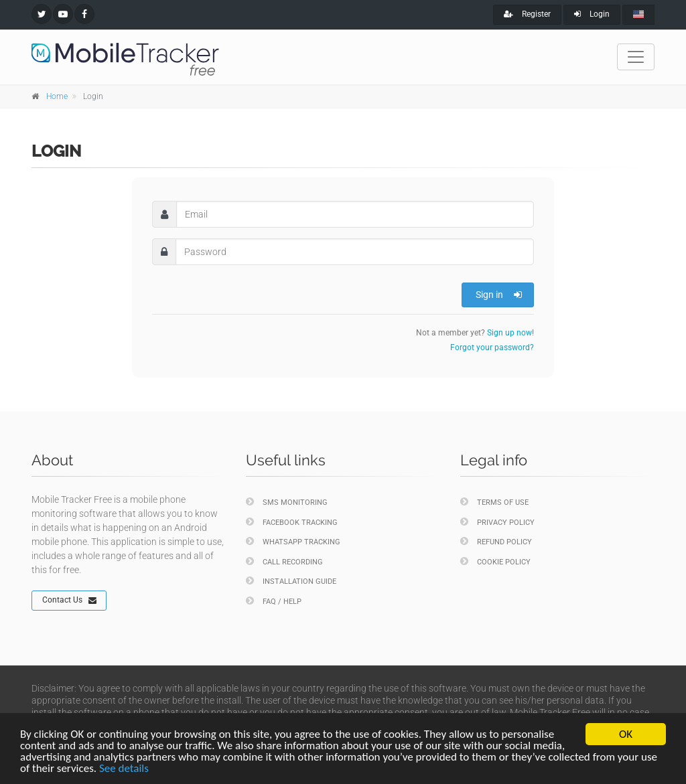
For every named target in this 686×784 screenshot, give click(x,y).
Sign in (499, 295)
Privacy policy (497, 522)
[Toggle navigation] (636, 57)
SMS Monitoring (287, 502)
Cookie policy (495, 561)
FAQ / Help (274, 601)
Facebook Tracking (292, 522)
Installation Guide (291, 581)
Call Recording (284, 561)
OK (626, 734)
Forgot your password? (492, 347)
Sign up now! (510, 333)
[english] (638, 15)
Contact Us (69, 601)
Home (57, 96)
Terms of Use (494, 502)
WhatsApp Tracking (293, 541)
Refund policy (496, 541)
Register (527, 14)
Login (592, 14)
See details (124, 768)
